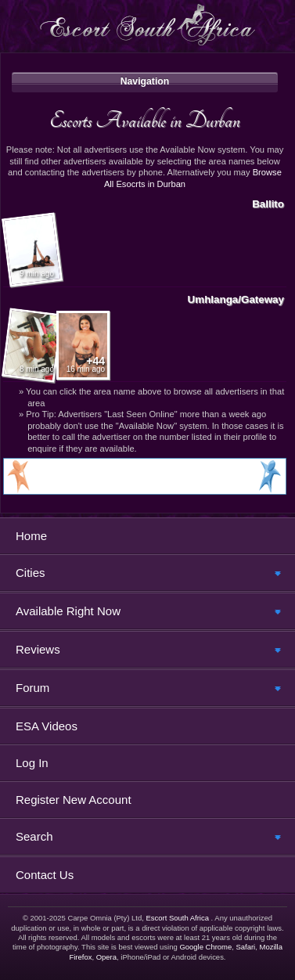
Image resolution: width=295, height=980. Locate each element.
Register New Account (74, 800)
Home (31, 536)
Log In (32, 763)
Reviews (38, 649)
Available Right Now (68, 611)
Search (34, 836)
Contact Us (45, 875)
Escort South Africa (177, 918)
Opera (106, 957)
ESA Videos (47, 726)
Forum (32, 688)
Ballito (268, 204)
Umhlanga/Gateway (236, 299)
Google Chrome (205, 947)
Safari (245, 947)
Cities (31, 573)
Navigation (145, 81)
